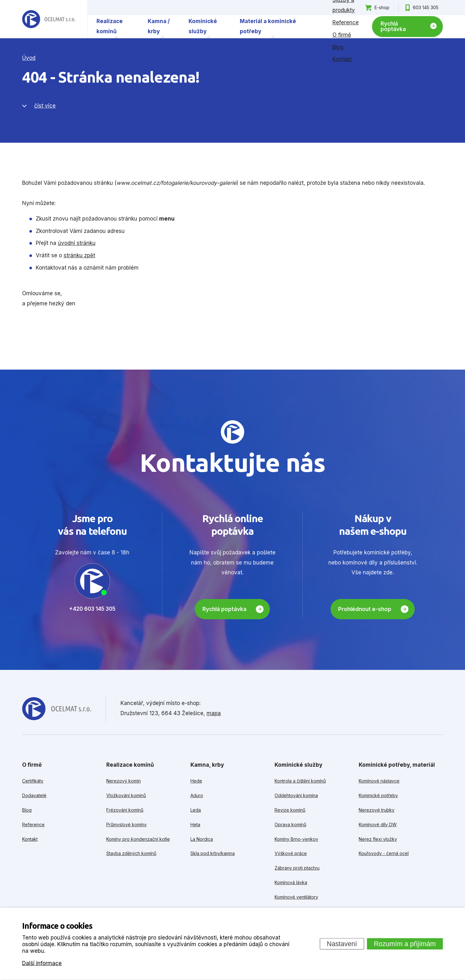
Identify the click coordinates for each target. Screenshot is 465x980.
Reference (346, 22)
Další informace (42, 963)
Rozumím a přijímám (405, 944)
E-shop (382, 7)
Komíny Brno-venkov (296, 839)
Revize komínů (290, 810)
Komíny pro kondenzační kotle (138, 839)
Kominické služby (203, 26)
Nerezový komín (124, 781)
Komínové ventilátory (296, 897)
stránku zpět (79, 255)
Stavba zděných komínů (131, 853)
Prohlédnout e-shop (365, 609)
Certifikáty (33, 781)
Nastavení (342, 944)
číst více (45, 106)
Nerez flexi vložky (378, 839)
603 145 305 (426, 7)
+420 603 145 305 (92, 609)
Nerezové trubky (377, 810)
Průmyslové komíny (127, 824)
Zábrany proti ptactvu (297, 868)
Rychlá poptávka (393, 26)
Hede (196, 781)
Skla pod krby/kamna (213, 853)
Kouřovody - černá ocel (384, 853)
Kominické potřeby (378, 795)
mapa (214, 713)
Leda (196, 810)
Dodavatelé (34, 795)
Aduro (197, 795)
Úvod (29, 58)
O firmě (342, 35)
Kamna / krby (159, 26)
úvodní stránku (77, 243)
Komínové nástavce (379, 781)
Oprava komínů (290, 824)
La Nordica (202, 839)
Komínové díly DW (378, 824)
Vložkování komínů (126, 795)
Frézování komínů (125, 810)
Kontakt (342, 59)
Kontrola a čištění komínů (300, 781)
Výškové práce (291, 853)
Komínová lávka (291, 882)
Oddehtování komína (296, 795)
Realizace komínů (110, 26)
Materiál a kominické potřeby (268, 26)
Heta (195, 824)
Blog (338, 47)
